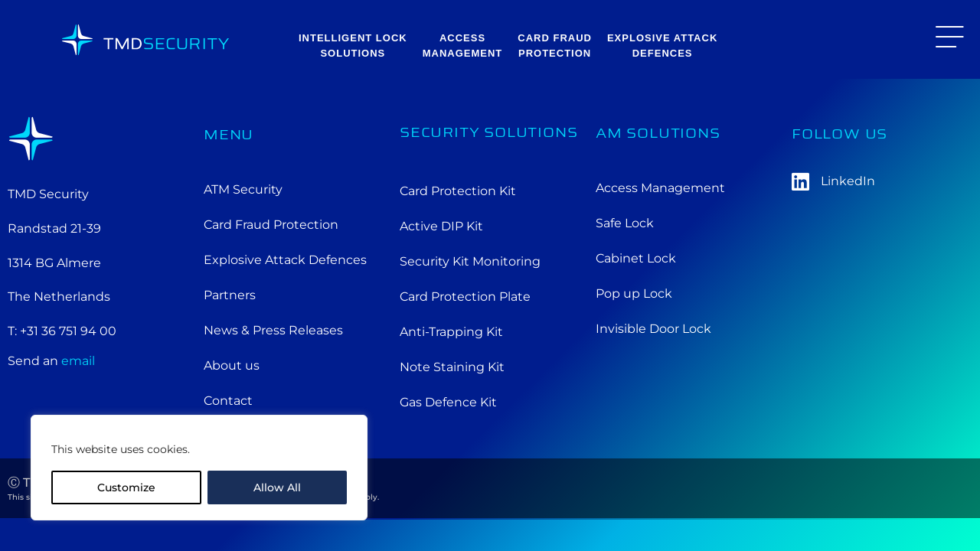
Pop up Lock (634, 293)
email (78, 361)
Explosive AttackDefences (662, 46)
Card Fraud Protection (271, 225)
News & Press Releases (273, 330)
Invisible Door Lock (653, 329)
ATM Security (243, 189)
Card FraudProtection (555, 46)
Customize (126, 487)
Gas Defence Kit (448, 402)
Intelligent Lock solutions (353, 46)
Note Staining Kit (452, 367)
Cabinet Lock (636, 258)
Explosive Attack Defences (285, 260)
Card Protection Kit (458, 191)
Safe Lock (625, 223)
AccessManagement (463, 46)
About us (232, 365)
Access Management (660, 188)
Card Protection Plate (465, 297)
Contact (228, 401)
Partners (230, 295)
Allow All (277, 487)
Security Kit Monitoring (470, 261)
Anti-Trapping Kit (451, 332)
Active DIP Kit (441, 226)
